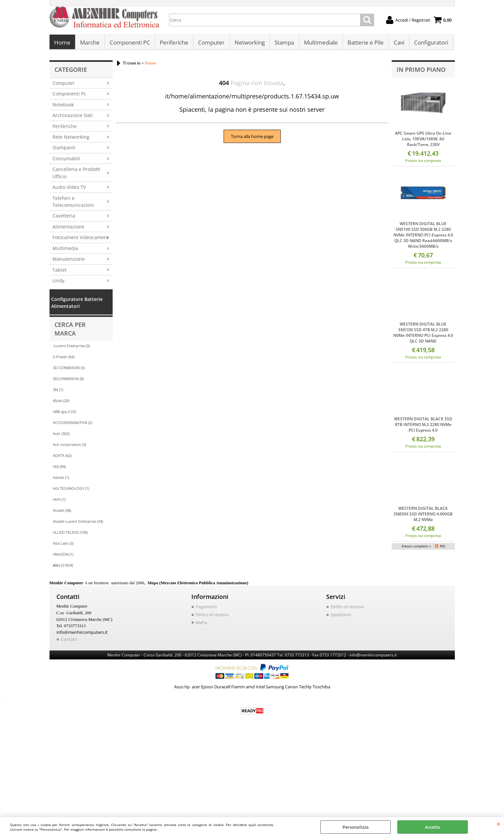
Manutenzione (69, 261)
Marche (90, 43)
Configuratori (430, 43)
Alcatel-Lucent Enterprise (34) (78, 523)
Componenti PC (130, 43)
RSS (443, 548)
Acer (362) (61, 435)
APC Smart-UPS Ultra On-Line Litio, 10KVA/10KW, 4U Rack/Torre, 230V (423, 140)
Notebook (63, 106)
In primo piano (421, 71)
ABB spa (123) (64, 414)
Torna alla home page (252, 138)
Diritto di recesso (212, 617)
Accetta (433, 827)
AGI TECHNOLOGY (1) (71, 490)
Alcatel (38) (62, 512)
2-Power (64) (64, 359)
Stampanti (64, 149)
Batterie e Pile (365, 43)
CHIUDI (499, 824)
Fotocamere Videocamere (81, 239)
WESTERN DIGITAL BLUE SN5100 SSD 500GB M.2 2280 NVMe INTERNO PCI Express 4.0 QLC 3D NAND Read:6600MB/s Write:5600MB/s (423, 237)
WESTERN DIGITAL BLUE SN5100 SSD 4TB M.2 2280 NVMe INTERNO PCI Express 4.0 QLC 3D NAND (423, 335)
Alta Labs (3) (63, 545)
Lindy (58, 282)
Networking (249, 43)
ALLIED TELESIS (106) (70, 534)
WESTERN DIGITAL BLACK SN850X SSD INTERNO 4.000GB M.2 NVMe (423, 516)
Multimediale (320, 43)
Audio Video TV (69, 189)
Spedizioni (341, 617)
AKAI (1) (59, 501)
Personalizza (356, 827)
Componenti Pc (69, 96)
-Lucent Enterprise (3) (71, 348)
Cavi (398, 43)
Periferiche (174, 43)
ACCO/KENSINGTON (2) (72, 424)
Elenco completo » (416, 548)
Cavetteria (64, 218)
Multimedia (65, 250)
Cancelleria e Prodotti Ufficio (76, 175)
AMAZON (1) (63, 556)
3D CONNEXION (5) (69, 370)
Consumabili (66, 160)
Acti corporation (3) (69, 446)
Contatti (69, 641)
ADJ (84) (59, 468)
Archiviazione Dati (73, 117)
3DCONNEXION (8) (68, 381)
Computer (211, 43)
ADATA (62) (62, 457)
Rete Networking (71, 139)
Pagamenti (206, 609)
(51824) (63, 567)
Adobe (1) (61, 479)
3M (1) (58, 392)
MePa (201, 624)
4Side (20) (61, 403)
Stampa (284, 43)
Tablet (59, 272)
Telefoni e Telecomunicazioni (73, 203)
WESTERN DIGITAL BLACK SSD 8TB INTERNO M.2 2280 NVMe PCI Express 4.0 (423, 426)
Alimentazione (68, 228)
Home (62, 43)
